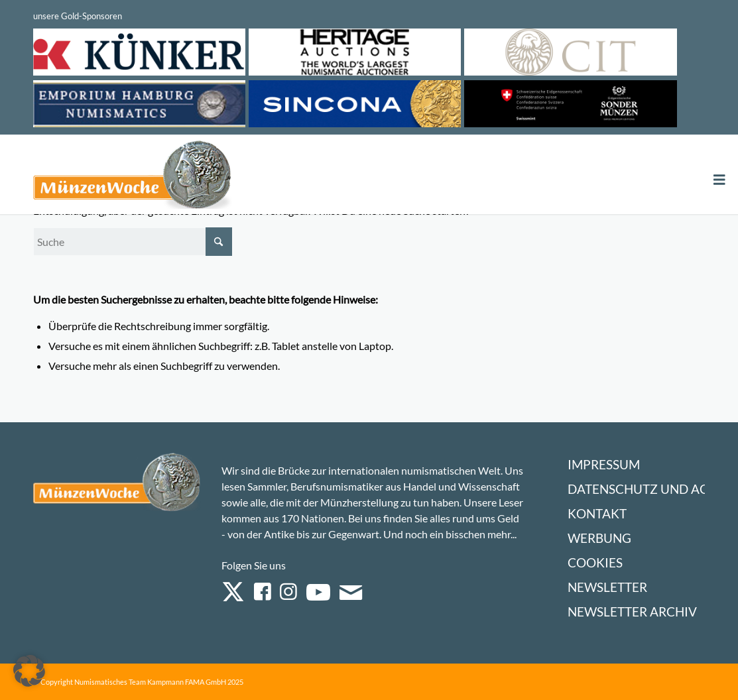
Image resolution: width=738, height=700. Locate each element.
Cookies (595, 562)
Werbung (599, 538)
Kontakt (597, 513)
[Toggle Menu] (719, 180)
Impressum (604, 464)
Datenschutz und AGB (642, 489)
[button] (29, 671)
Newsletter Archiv (632, 612)
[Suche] (133, 242)
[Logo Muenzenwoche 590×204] (133, 177)
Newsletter (607, 587)
